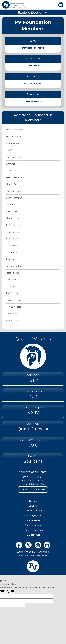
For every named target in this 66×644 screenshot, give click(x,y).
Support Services (33, 511)
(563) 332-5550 (37, 484)
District (33, 501)
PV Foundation (33, 520)
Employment (34, 535)
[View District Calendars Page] (47, 547)
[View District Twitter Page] (29, 547)
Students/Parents (33, 515)
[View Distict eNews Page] (38, 547)
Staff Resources (34, 530)
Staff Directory (33, 525)
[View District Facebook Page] (19, 547)
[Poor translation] (10, 592)
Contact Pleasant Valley (33, 489)
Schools (33, 506)
